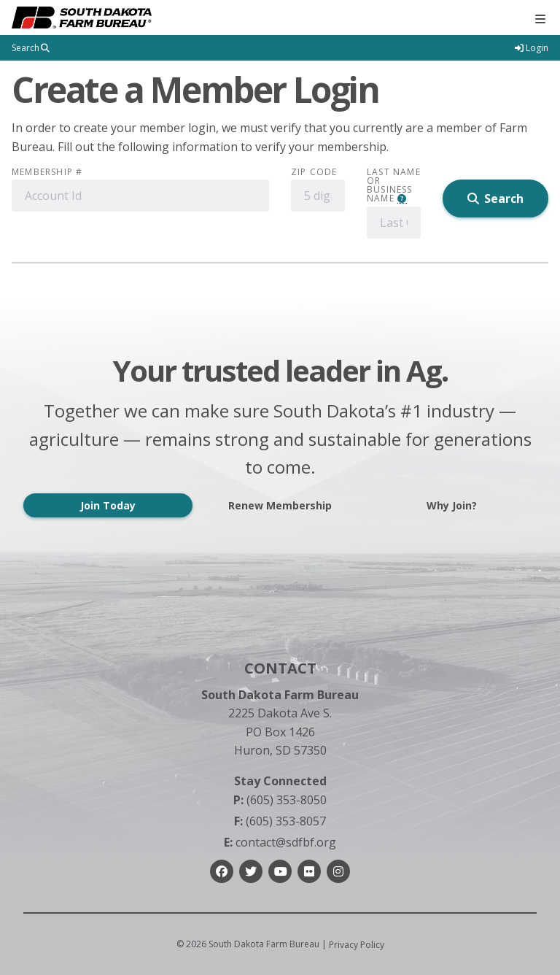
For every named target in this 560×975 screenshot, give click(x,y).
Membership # (47, 172)
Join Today (108, 505)
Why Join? (452, 505)
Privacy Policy (357, 945)
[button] (402, 199)
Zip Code (314, 172)
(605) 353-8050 (280, 800)
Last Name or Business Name (394, 186)
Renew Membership (280, 505)
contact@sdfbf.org (280, 842)
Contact (280, 668)
